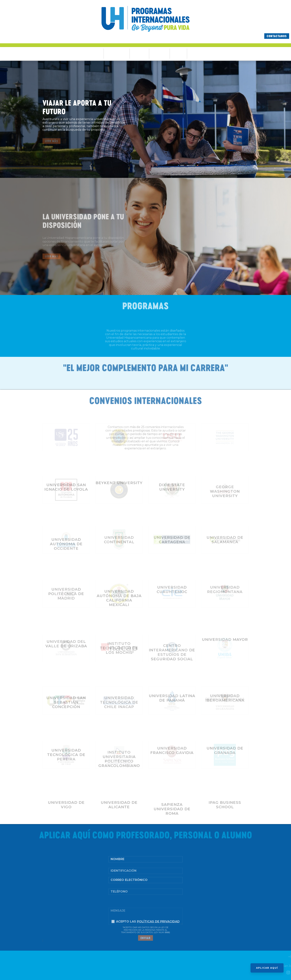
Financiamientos (117, 54)
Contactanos (277, 36)
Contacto (196, 54)
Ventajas (95, 54)
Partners (178, 54)
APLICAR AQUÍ (267, 968)
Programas (139, 54)
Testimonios (159, 54)
